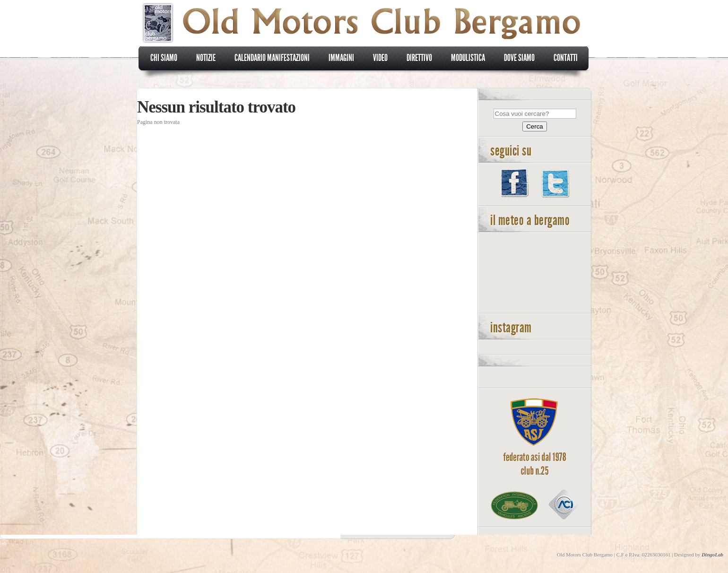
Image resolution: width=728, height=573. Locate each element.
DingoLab (712, 555)
